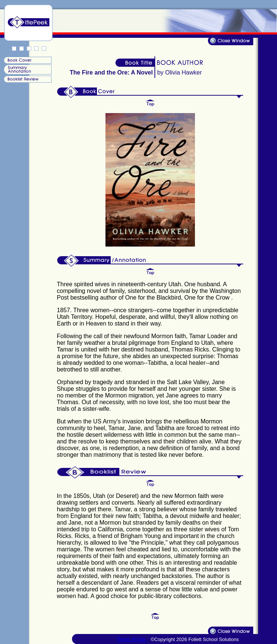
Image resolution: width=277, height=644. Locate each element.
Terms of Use (132, 639)
